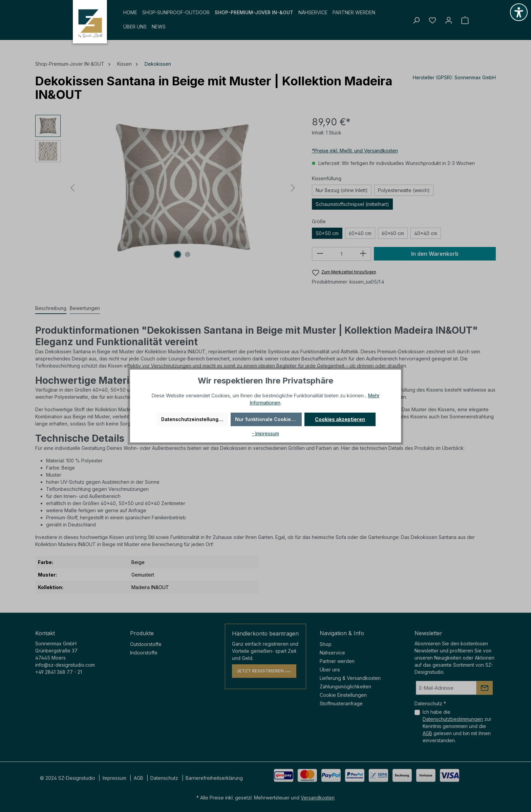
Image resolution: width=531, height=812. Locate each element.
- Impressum (265, 433)
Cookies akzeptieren (340, 419)
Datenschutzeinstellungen (193, 419)
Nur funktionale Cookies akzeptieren (268, 419)
